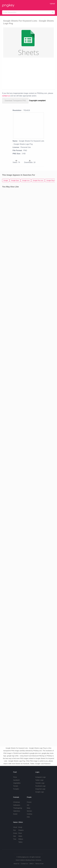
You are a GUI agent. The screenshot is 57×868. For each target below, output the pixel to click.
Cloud (15, 827)
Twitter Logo (39, 780)
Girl (28, 805)
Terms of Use (39, 864)
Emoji (20, 827)
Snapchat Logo (40, 789)
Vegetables (17, 783)
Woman (29, 811)
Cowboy (30, 814)
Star (15, 836)
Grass (15, 833)
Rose (20, 833)
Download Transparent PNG (15, 101)
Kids (28, 817)
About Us (16, 864)
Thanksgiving (18, 808)
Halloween (17, 805)
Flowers (21, 830)
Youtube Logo (40, 783)
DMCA (32, 864)
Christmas (17, 802)
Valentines (17, 811)
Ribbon (21, 839)
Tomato (16, 786)
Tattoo (20, 842)
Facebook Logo (40, 786)
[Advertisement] (28, 73)
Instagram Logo (40, 777)
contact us (6, 96)
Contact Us (24, 864)
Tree (15, 839)
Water (20, 836)
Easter (15, 814)
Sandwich (16, 780)
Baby (28, 808)
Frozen (29, 802)
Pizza (15, 777)
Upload (52, 4)
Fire (15, 830)
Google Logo (40, 792)
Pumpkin (16, 789)
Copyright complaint (37, 101)
